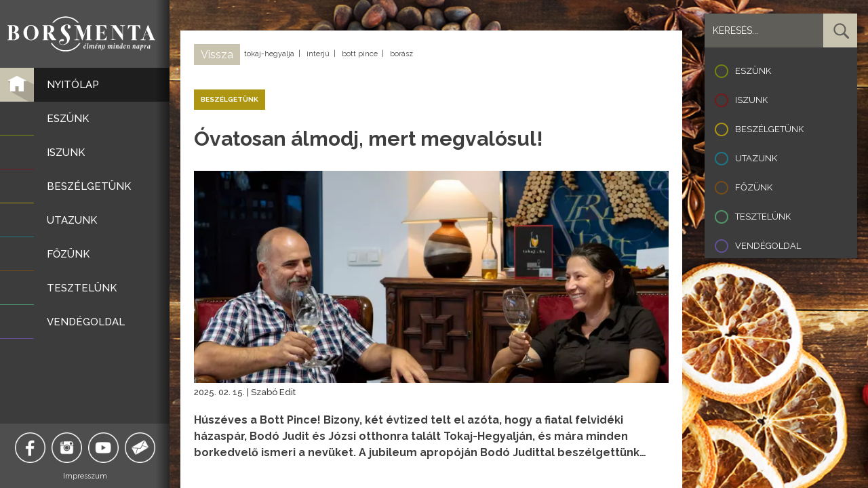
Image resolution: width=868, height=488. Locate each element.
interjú (318, 54)
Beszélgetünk (769, 129)
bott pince (360, 54)
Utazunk (756, 158)
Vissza (217, 55)
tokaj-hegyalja (269, 54)
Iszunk (751, 100)
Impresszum (85, 476)
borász (401, 54)
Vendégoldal (768, 246)
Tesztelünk (763, 217)
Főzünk (754, 187)
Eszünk (753, 71)
